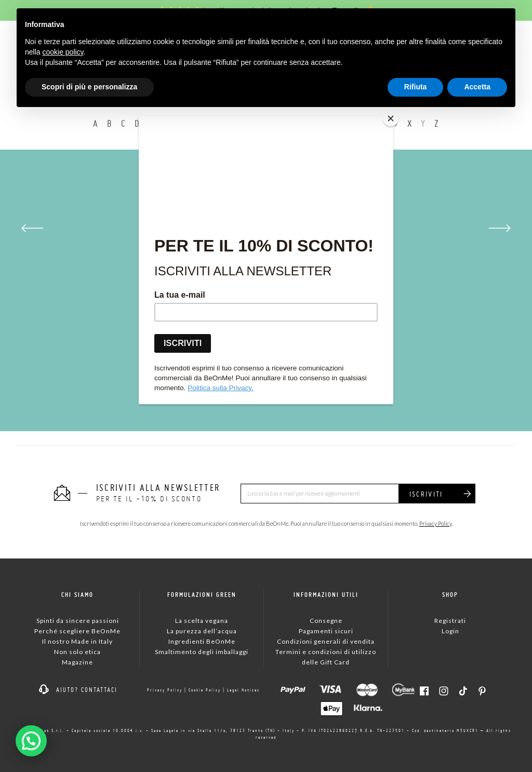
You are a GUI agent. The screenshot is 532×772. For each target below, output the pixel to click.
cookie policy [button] (63, 52)
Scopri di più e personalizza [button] (89, 87)
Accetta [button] (477, 87)
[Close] (391, 118)
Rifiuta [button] (416, 87)
